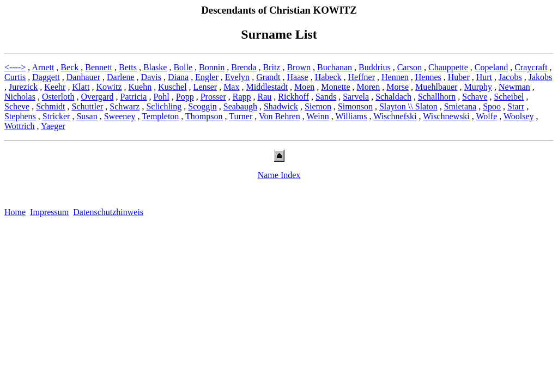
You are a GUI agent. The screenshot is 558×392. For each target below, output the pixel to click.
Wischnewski (446, 116)
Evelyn (237, 77)
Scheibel (509, 97)
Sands (326, 97)
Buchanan (335, 67)
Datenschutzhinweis (108, 212)
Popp (185, 97)
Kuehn (140, 87)
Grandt (268, 77)
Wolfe (487, 116)
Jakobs (541, 77)
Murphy (478, 87)
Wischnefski (395, 116)
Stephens (20, 116)
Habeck (328, 77)
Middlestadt (266, 87)
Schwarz (125, 106)
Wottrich (20, 126)
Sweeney (120, 116)
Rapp (242, 97)
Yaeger (53, 126)
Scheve (17, 106)
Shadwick (281, 106)
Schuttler (88, 106)
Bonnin (212, 67)
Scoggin (202, 106)
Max (231, 87)
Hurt (484, 77)
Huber (459, 77)
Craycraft (531, 67)
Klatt (81, 87)
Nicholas (20, 97)
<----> (15, 67)
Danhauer (83, 77)
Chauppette (448, 67)
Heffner (362, 77)
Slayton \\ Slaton (408, 106)
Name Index (279, 175)
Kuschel (172, 87)
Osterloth (58, 97)
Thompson (204, 116)
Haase (298, 77)
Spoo (492, 106)
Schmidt (50, 106)
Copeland (491, 67)
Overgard (97, 97)
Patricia (134, 97)
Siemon (318, 106)
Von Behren (280, 116)
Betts (128, 67)
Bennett (99, 67)
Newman (514, 87)
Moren (369, 87)
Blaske (155, 67)
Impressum (49, 212)
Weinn (317, 116)
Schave (475, 97)
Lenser (205, 87)
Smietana (460, 106)
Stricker (56, 116)
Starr (516, 106)
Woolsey (519, 116)
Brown (299, 67)
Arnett (43, 67)
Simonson (355, 106)
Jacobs (510, 77)
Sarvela (356, 97)
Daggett (46, 77)
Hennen (395, 77)
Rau (265, 97)
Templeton (160, 116)
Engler (207, 77)
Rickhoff (293, 97)
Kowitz (109, 87)
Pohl (161, 97)
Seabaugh (240, 106)
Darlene (121, 77)
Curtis (15, 77)
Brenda (244, 67)
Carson (410, 67)
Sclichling (164, 106)
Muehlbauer (436, 87)
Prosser (213, 97)
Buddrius (375, 67)
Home (15, 212)
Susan (87, 116)
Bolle (183, 67)
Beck (69, 67)
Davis (151, 77)
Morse (398, 87)
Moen (304, 87)
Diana (178, 77)
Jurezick (23, 87)
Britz (271, 67)
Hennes (428, 77)
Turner (241, 116)
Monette (335, 87)
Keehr (55, 87)
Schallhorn (437, 97)
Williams (351, 116)
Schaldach (393, 97)
